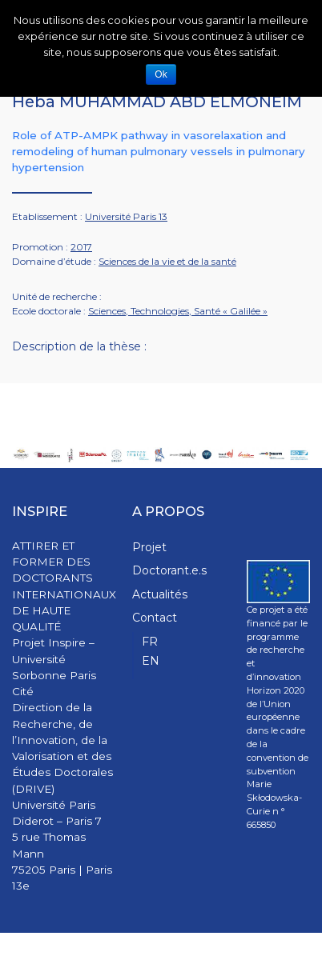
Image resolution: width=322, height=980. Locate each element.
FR (150, 642)
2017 (81, 247)
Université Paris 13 (126, 216)
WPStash (290, 956)
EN (151, 661)
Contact (155, 618)
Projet (149, 547)
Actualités (160, 594)
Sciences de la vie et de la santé (167, 261)
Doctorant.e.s (169, 570)
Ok (161, 74)
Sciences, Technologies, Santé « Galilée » (178, 311)
